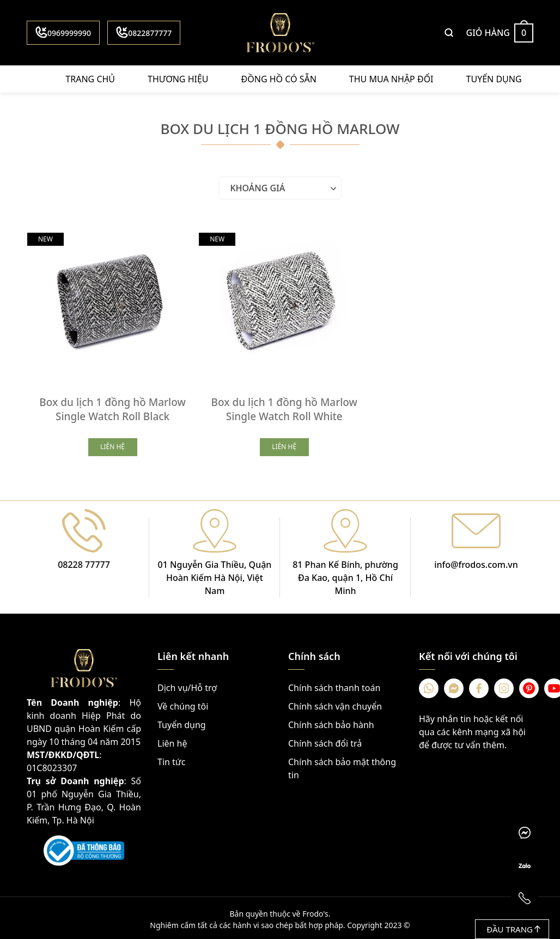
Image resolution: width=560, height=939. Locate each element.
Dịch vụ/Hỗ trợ (187, 685)
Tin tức (171, 759)
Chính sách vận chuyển (335, 704)
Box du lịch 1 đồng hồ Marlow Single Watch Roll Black (111, 407)
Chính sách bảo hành (331, 722)
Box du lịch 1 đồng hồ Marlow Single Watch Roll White (280, 407)
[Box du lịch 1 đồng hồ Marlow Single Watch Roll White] (280, 300)
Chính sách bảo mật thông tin (342, 766)
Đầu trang (513, 929)
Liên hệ (172, 741)
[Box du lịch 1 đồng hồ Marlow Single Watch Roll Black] (111, 300)
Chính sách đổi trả (325, 741)
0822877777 (144, 32)
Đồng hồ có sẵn (279, 79)
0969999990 (63, 32)
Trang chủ (90, 79)
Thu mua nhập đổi (391, 79)
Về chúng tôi (183, 704)
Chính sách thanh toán (334, 685)
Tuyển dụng (494, 79)
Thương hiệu (178, 79)
